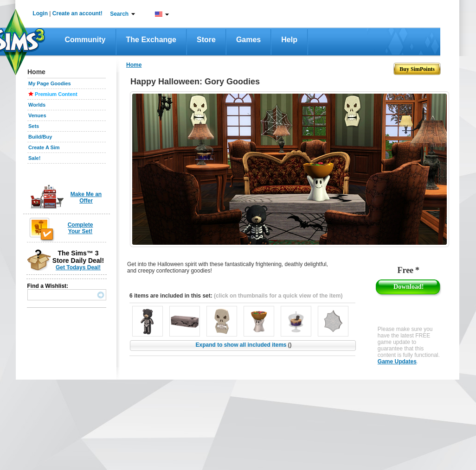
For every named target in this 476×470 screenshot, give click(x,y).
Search (119, 14)
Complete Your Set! (80, 228)
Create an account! (77, 13)
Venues (37, 115)
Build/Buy (40, 137)
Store (206, 40)
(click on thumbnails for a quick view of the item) (278, 296)
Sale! (34, 158)
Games (248, 40)
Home (134, 65)
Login (40, 13)
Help (289, 40)
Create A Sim (44, 147)
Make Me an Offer (86, 197)
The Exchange (151, 40)
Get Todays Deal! (78, 267)
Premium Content (56, 94)
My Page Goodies (50, 83)
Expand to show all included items (243, 345)
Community (85, 40)
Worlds (37, 105)
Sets (34, 126)
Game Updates (397, 362)
